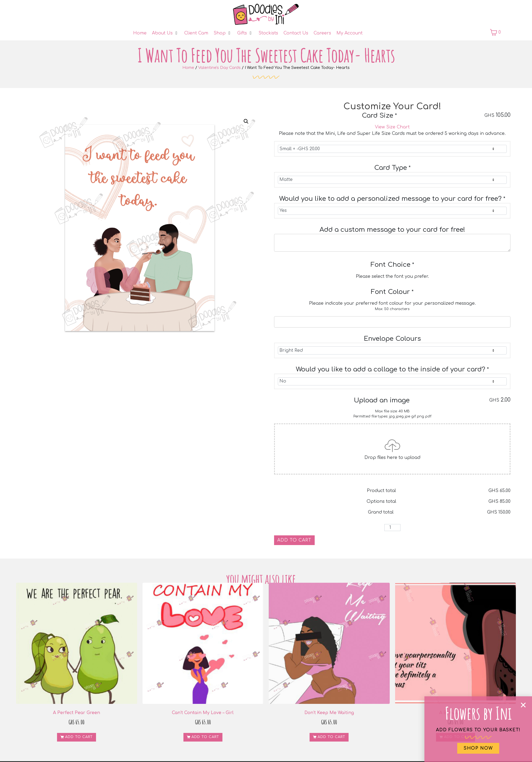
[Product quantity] (392, 528)
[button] (246, 121)
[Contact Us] (296, 33)
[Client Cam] (196, 33)
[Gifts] (245, 33)
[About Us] (165, 33)
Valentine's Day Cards (219, 68)
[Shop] (223, 33)
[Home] (140, 33)
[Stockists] (268, 33)
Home (188, 68)
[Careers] (322, 33)
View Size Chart (392, 127)
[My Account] (350, 33)
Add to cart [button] (79, 737)
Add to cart (294, 540)
